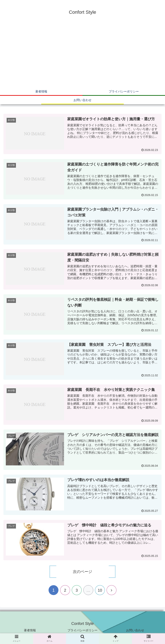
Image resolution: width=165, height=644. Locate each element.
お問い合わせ (135, 630)
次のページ (82, 572)
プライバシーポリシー (82, 630)
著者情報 (30, 630)
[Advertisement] (82, 55)
